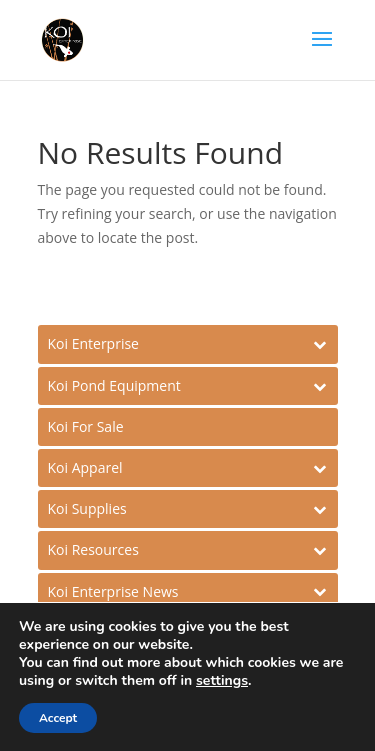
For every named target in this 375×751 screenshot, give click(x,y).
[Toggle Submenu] (188, 344)
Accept (58, 718)
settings (222, 681)
